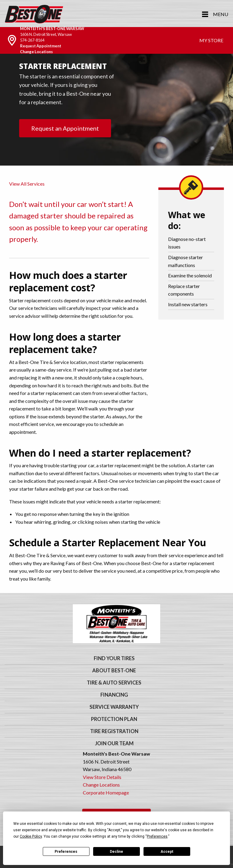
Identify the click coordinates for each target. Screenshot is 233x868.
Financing (114, 695)
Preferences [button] (157, 836)
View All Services (27, 184)
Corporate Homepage (106, 793)
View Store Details (102, 777)
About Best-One (114, 671)
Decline (116, 852)
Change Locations (36, 52)
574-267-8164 (32, 40)
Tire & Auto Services (114, 683)
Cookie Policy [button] (31, 836)
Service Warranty (114, 707)
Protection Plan (114, 719)
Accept (167, 852)
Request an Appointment (65, 128)
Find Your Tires (114, 658)
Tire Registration (114, 731)
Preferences (66, 852)
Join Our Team (114, 743)
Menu (221, 14)
